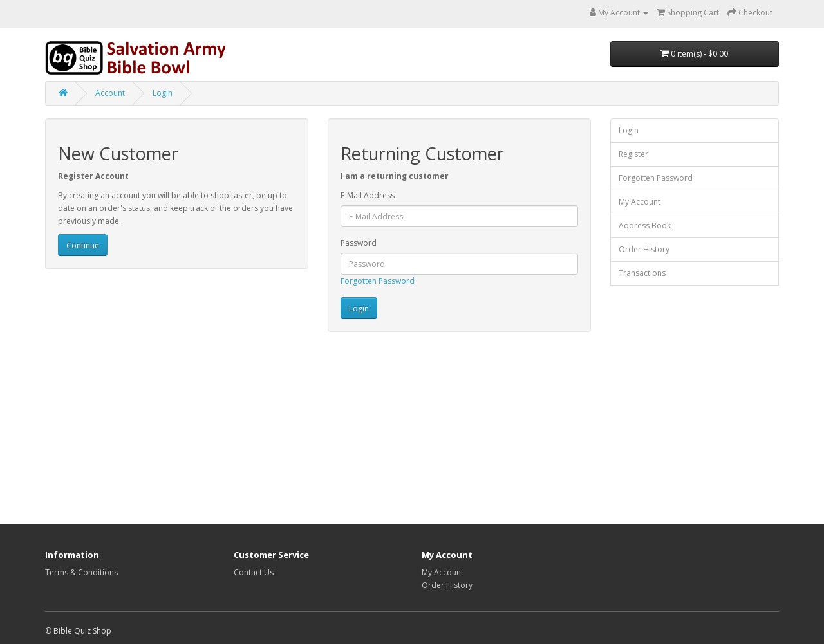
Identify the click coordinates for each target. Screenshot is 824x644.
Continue (83, 245)
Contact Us (254, 572)
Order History (644, 249)
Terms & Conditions (81, 572)
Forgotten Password (378, 281)
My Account (640, 202)
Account (110, 93)
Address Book (645, 225)
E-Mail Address (368, 195)
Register (633, 154)
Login (163, 93)
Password (359, 243)
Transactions (642, 273)
